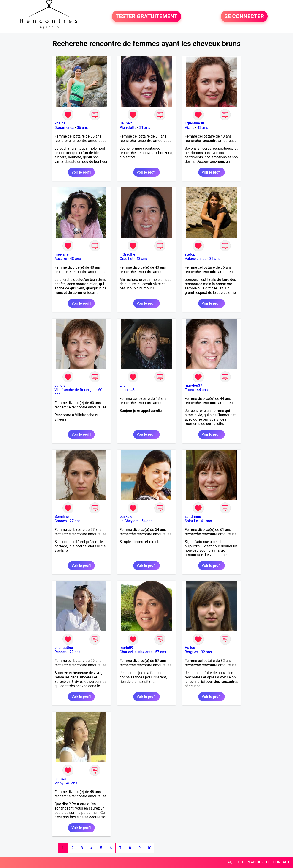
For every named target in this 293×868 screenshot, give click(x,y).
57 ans (161, 652)
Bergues (191, 652)
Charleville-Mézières (136, 652)
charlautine (64, 648)
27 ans (75, 521)
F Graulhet (128, 254)
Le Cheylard (129, 521)
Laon (124, 390)
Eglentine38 (194, 123)
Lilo (123, 385)
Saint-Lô (191, 521)
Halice (190, 648)
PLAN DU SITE (258, 862)
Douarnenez (64, 128)
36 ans (82, 128)
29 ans (75, 652)
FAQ (229, 862)
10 (149, 848)
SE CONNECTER (244, 17)
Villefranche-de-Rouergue (75, 390)
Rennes (61, 652)
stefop (190, 254)
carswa (60, 779)
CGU (239, 862)
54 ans (147, 521)
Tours (189, 390)
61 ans (206, 521)
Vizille (190, 128)
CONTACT (281, 862)
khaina (60, 123)
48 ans (75, 259)
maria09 (126, 648)
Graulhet (127, 259)
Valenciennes (196, 259)
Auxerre (61, 259)
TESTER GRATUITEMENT (146, 17)
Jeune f (126, 123)
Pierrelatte (128, 128)
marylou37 (193, 385)
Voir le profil (81, 172)
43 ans (203, 128)
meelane (61, 254)
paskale (126, 517)
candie (60, 385)
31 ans (145, 128)
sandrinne (193, 517)
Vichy (59, 783)
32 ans (206, 652)
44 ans (202, 390)
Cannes (61, 521)
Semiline (62, 517)
